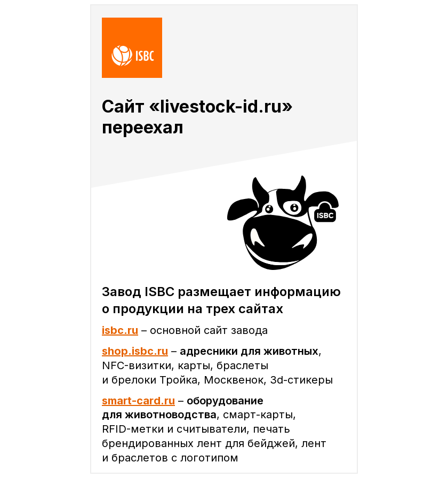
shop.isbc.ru (135, 351)
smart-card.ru (138, 401)
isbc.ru (120, 330)
